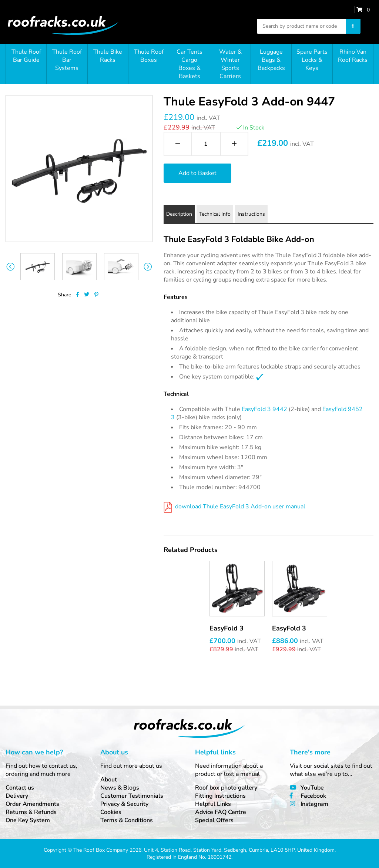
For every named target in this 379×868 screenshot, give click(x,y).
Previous (10, 267)
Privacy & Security (124, 804)
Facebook (313, 796)
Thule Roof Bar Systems (67, 60)
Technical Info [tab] (215, 214)
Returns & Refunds (31, 812)
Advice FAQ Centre (221, 812)
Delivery (17, 796)
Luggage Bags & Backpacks (271, 60)
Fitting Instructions (220, 796)
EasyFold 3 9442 (264, 409)
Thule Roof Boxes (149, 56)
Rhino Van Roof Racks (353, 56)
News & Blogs (120, 788)
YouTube (312, 788)
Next (148, 267)
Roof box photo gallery (226, 788)
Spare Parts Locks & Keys (312, 60)
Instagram (314, 804)
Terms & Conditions (127, 820)
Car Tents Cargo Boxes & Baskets (189, 64)
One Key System (28, 820)
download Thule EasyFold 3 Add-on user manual (234, 507)
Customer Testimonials (132, 796)
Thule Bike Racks (108, 56)
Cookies (111, 812)
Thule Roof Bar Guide (26, 56)
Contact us (20, 788)
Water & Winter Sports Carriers (230, 64)
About (109, 780)
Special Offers (214, 820)
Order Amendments (32, 804)
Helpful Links (213, 804)
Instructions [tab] (251, 214)
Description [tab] (179, 214)
